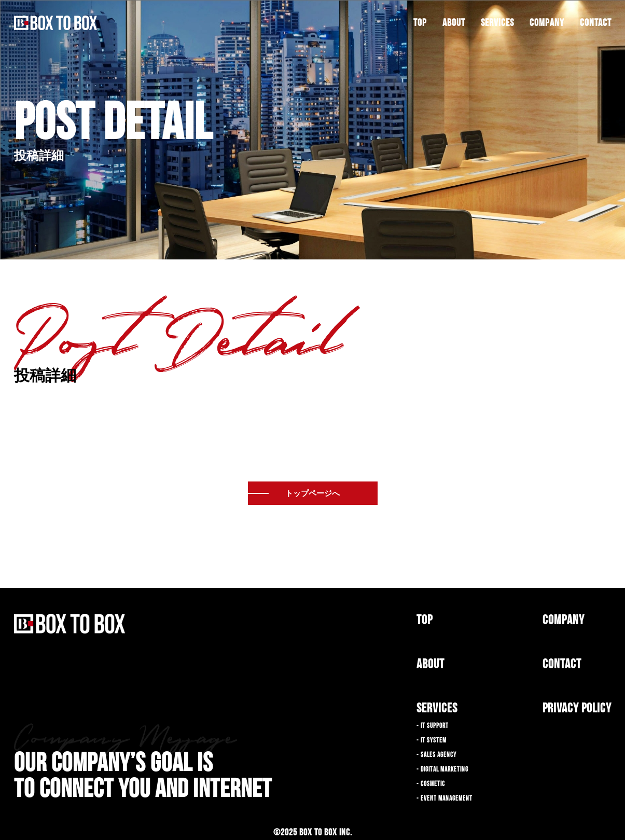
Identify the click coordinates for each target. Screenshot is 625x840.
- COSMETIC (431, 784)
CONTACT (596, 23)
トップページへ (312, 493)
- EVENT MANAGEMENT (445, 799)
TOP (420, 23)
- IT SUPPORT (433, 726)
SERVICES (497, 23)
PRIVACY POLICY (577, 708)
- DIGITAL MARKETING (442, 770)
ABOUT (454, 23)
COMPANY (547, 23)
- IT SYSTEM (432, 741)
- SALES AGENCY (436, 755)
